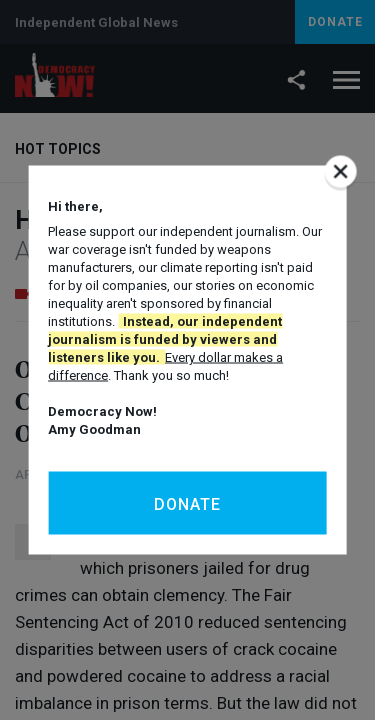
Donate (187, 504)
